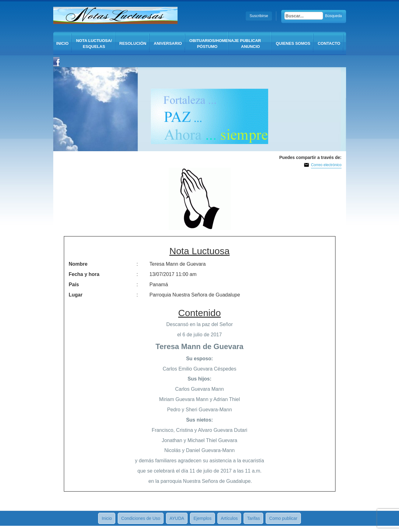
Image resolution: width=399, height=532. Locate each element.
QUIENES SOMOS (293, 43)
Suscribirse (259, 16)
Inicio (63, 43)
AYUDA (177, 518)
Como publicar (283, 518)
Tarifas (253, 518)
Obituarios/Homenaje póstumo (209, 44)
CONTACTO (329, 43)
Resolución (133, 43)
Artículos (229, 518)
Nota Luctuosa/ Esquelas (94, 44)
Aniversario (168, 43)
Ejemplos (202, 518)
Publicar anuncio (251, 44)
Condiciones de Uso (141, 518)
